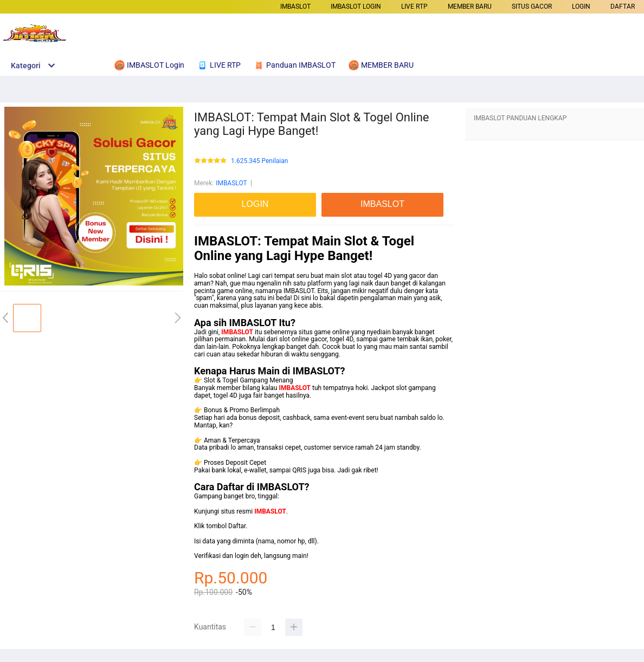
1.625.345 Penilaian (259, 161)
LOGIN (581, 7)
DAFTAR (623, 7)
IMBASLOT (295, 7)
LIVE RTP (414, 7)
